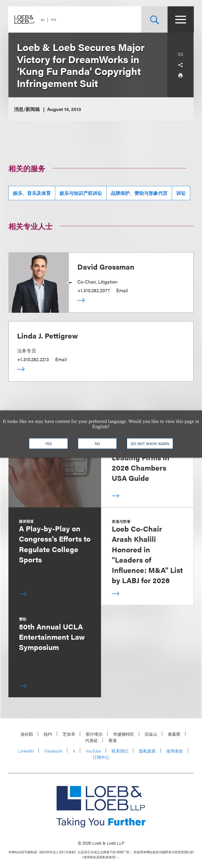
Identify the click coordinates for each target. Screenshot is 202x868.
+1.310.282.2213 (33, 359)
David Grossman (106, 266)
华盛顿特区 (124, 734)
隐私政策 (147, 751)
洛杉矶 (27, 734)
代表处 (92, 740)
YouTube (93, 751)
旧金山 (151, 734)
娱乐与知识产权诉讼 (81, 193)
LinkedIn (26, 751)
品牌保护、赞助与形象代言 (139, 193)
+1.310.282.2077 (94, 290)
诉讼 (181, 193)
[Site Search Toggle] (154, 19)
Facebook (53, 751)
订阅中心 (101, 757)
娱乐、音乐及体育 (32, 193)
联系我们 (120, 751)
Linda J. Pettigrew (48, 335)
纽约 (48, 734)
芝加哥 (69, 734)
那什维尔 (94, 734)
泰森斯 (174, 734)
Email (122, 290)
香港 (113, 740)
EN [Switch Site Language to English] (43, 20)
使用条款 (175, 751)
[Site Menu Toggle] (180, 19)
